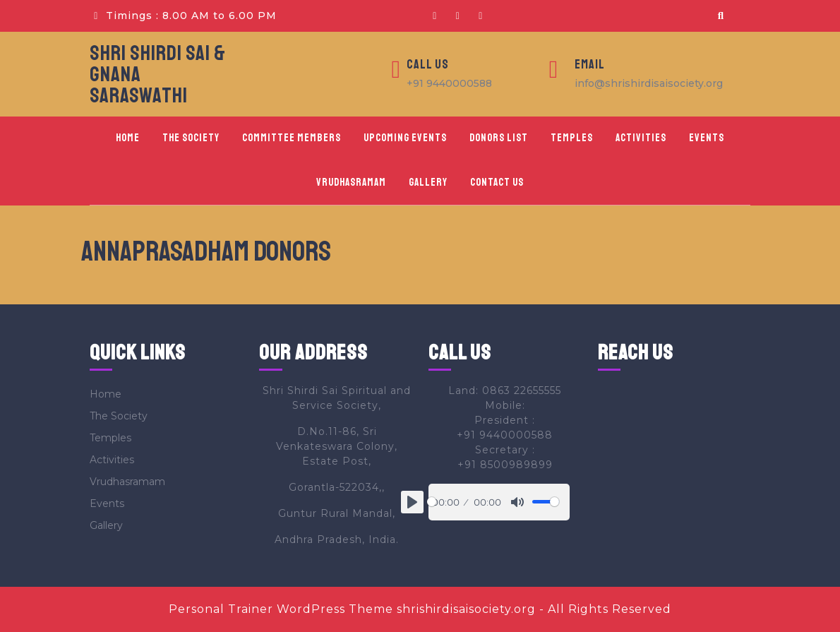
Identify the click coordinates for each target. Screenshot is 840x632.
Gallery (428, 183)
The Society (191, 138)
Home (128, 138)
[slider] (432, 502)
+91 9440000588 (449, 83)
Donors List (499, 138)
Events (707, 138)
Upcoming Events (405, 138)
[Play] (412, 502)
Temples (572, 138)
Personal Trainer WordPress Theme (281, 609)
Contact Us (497, 183)
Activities (641, 138)
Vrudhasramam (351, 183)
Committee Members (292, 138)
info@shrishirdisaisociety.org (649, 83)
